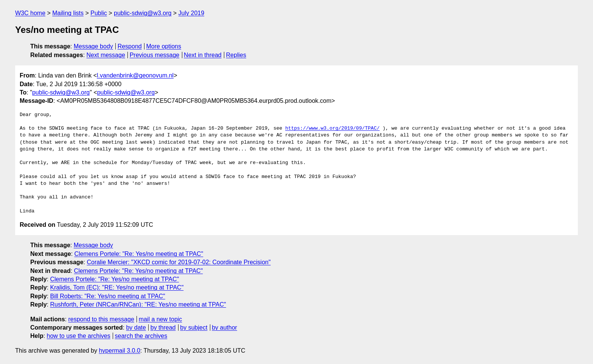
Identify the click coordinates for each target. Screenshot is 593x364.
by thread (163, 328)
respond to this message (101, 319)
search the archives (141, 336)
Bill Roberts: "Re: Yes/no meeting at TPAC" (107, 296)
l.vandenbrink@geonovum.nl (135, 75)
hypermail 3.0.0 (119, 351)
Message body (93, 46)
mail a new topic (161, 319)
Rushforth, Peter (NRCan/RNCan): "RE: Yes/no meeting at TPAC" (138, 304)
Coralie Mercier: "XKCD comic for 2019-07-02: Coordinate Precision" (179, 262)
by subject (194, 328)
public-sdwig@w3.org (143, 13)
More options (164, 46)
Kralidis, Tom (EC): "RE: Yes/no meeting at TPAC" (117, 287)
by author (224, 328)
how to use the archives (79, 336)
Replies (236, 55)
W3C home (30, 13)
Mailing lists (68, 13)
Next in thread (203, 55)
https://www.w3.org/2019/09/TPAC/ (332, 129)
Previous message (155, 55)
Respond (130, 46)
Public (99, 13)
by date (136, 328)
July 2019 (192, 13)
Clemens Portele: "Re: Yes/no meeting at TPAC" (139, 254)
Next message (106, 55)
